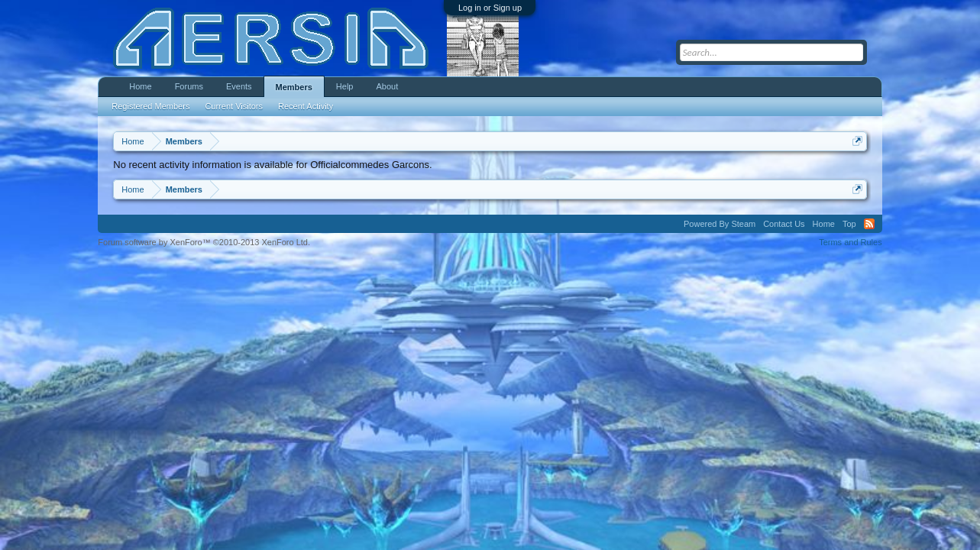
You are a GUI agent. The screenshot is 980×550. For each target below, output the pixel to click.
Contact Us (784, 224)
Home (140, 86)
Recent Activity (306, 106)
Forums (189, 86)
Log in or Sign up (490, 8)
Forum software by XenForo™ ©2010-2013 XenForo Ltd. (204, 242)
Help (345, 86)
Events (239, 86)
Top (849, 224)
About (387, 86)
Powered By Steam (720, 224)
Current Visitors (234, 106)
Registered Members (150, 106)
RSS (869, 224)
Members (294, 87)
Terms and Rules (851, 242)
